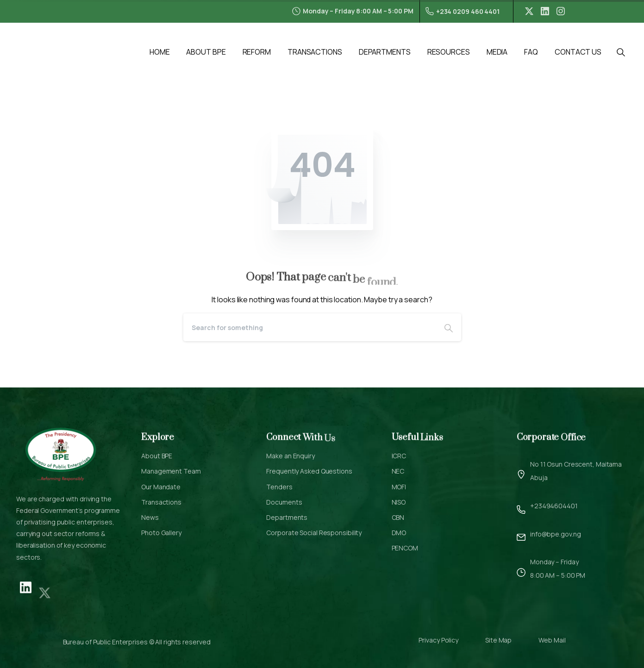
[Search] (310, 327)
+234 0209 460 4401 (463, 11)
